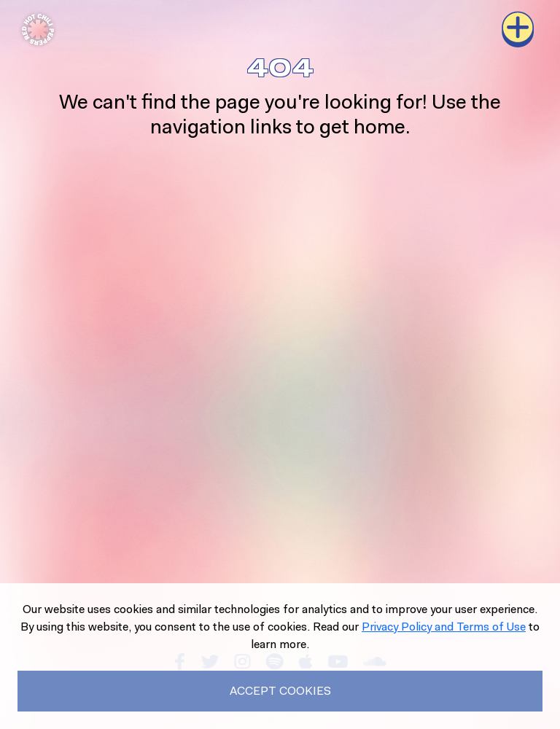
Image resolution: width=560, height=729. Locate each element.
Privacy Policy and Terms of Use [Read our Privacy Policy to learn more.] (444, 627)
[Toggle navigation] (518, 29)
